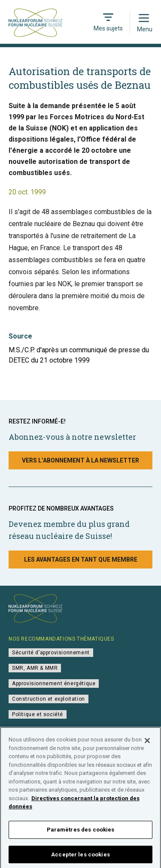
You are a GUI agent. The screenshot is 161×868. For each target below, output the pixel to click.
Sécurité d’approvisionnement (51, 653)
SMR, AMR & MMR (35, 668)
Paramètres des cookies (81, 832)
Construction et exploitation (49, 699)
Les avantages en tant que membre (81, 560)
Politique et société (38, 714)
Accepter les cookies (80, 857)
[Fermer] (147, 743)
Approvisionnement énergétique (54, 684)
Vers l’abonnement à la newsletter (80, 460)
